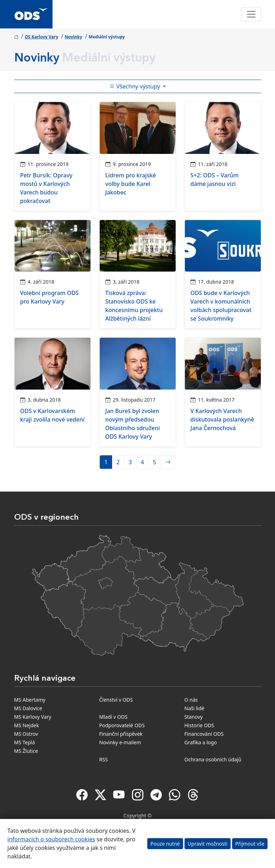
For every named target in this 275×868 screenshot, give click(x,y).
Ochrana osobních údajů (213, 759)
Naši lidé (194, 708)
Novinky (73, 37)
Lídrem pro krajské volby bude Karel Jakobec (131, 184)
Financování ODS (204, 734)
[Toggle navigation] (251, 14)
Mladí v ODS (114, 717)
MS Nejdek (27, 725)
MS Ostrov (26, 734)
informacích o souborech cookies (51, 839)
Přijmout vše (250, 844)
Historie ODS (199, 725)
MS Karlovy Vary (33, 717)
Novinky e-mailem (120, 742)
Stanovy (194, 717)
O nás (191, 700)
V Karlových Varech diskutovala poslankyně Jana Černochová (222, 419)
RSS (104, 759)
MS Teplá (25, 742)
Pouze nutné (165, 844)
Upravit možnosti (208, 844)
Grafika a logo (201, 742)
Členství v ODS (116, 700)
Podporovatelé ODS (122, 725)
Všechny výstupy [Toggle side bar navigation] (136, 86)
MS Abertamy (30, 700)
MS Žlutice (26, 751)
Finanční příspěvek (121, 734)
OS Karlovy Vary (42, 37)
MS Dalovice (28, 708)
